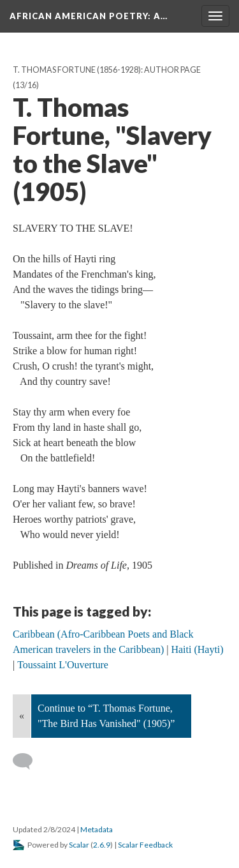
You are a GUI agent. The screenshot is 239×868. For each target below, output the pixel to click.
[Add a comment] (28, 761)
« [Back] (22, 716)
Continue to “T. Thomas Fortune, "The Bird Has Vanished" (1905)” (106, 716)
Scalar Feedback (145, 845)
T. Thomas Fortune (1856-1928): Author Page (107, 70)
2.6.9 (102, 845)
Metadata (97, 829)
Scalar (79, 845)
